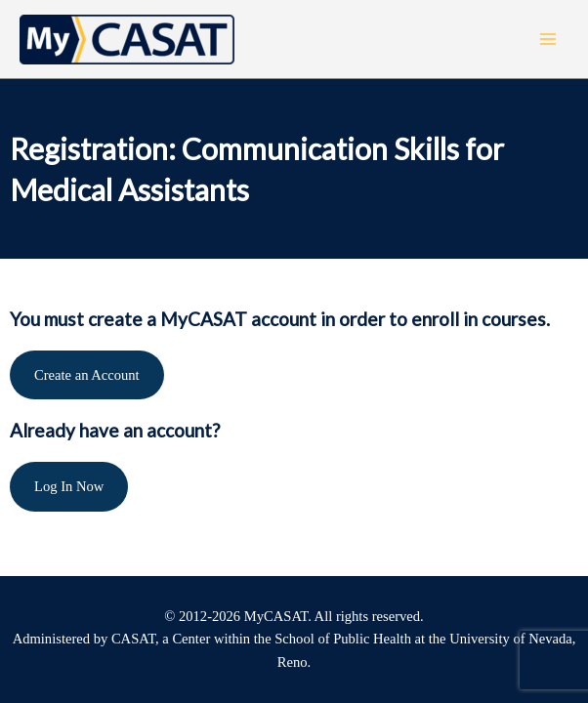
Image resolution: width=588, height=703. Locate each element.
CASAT (133, 639)
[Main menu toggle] (548, 39)
